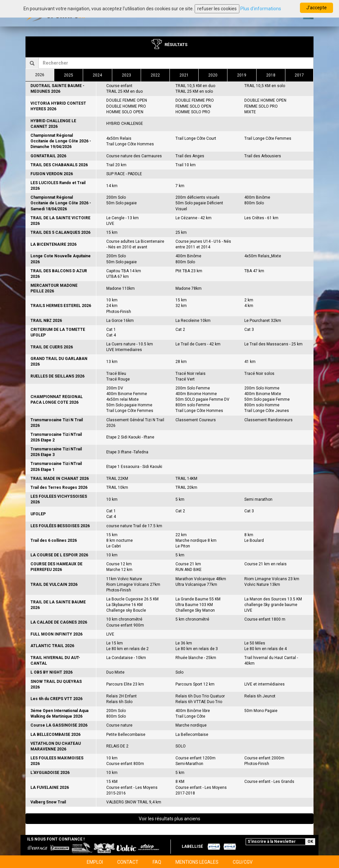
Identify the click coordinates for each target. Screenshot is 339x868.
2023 (126, 75)
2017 (299, 75)
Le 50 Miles (255, 643)
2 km (249, 300)
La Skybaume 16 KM (124, 605)
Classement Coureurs (196, 420)
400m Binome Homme (196, 394)
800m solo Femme (193, 405)
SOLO (181, 746)
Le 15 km (115, 643)
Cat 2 (180, 330)
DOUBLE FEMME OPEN (127, 100)
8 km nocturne (120, 540)
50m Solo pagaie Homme (129, 405)
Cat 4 (111, 335)
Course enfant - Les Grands (269, 782)
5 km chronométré (192, 619)
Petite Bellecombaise (126, 735)
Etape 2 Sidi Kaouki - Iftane (130, 437)
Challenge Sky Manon (195, 610)
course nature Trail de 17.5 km (134, 526)
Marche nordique (191, 725)
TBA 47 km (254, 271)
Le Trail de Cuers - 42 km (198, 344)
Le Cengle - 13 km (122, 218)
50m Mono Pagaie (261, 711)
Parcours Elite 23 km (125, 684)
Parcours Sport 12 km (195, 684)
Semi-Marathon (189, 764)
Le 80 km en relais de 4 (266, 649)
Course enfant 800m (125, 764)
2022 (155, 75)
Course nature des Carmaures (134, 156)
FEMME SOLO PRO (261, 106)
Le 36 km (184, 643)
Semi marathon (258, 499)
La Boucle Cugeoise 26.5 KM (132, 599)
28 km (181, 362)
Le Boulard (254, 540)
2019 (242, 75)
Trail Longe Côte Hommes (130, 144)
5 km (180, 499)
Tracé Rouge (118, 379)
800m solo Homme (262, 405)
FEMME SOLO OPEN (193, 106)
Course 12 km (119, 564)
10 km (112, 300)
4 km (249, 306)
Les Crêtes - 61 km (261, 218)
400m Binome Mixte (263, 394)
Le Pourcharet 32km (263, 321)
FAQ (157, 862)
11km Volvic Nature (124, 579)
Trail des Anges (190, 156)
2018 (271, 75)
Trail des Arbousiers (263, 156)
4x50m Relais (119, 138)
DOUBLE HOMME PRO (126, 106)
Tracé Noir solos (259, 374)
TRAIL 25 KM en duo (124, 91)
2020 (213, 75)
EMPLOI (95, 862)
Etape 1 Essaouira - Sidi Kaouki (134, 467)
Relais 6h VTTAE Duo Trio (199, 702)
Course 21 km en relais (266, 564)
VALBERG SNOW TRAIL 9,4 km (134, 802)
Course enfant (119, 86)
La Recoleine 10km (193, 321)
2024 (97, 75)
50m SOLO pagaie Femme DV (202, 399)
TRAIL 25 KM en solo (194, 91)
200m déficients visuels (197, 197)
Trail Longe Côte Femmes (268, 138)
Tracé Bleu (116, 374)
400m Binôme (257, 197)
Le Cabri (114, 546)
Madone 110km (121, 288)
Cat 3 (249, 330)
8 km (249, 535)
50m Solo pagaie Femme (267, 399)
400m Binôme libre (193, 711)
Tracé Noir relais (191, 374)
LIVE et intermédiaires (265, 684)
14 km (112, 186)
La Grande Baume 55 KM (198, 599)
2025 (69, 75)
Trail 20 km (116, 165)
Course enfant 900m (125, 625)
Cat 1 (111, 330)
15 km (112, 232)
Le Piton (183, 546)
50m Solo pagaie (121, 203)
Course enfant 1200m (195, 758)
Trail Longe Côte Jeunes (267, 411)
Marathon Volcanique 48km (201, 579)
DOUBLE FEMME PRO (195, 100)
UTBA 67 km (118, 277)
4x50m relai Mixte (122, 399)
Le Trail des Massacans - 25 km (273, 344)
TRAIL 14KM (186, 479)
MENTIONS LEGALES (197, 862)
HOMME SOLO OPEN (125, 112)
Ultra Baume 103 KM (194, 605)
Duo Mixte (115, 672)
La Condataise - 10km (126, 658)
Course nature (119, 725)
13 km (112, 362)
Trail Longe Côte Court (196, 138)
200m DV (115, 388)
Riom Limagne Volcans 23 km (272, 579)
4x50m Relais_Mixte (263, 256)
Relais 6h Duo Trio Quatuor (200, 696)
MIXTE (250, 112)
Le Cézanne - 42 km (194, 218)
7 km (180, 186)
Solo (179, 672)
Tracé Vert (185, 379)
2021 (184, 75)
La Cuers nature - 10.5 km (130, 344)
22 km (181, 535)
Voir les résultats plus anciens (169, 819)
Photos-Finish (119, 312)
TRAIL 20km (186, 487)
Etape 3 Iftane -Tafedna (127, 452)
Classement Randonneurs (268, 420)
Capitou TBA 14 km (124, 271)
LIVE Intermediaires (124, 350)
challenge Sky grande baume (271, 605)
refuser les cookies (217, 9)
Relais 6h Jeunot (260, 696)
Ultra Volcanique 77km (196, 585)
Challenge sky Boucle (126, 610)
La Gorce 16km (120, 321)
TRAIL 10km (117, 487)
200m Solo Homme (262, 388)
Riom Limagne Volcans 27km (133, 585)
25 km (181, 232)
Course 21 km (188, 564)
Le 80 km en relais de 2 (127, 649)
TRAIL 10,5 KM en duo (195, 86)
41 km (250, 362)
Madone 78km (189, 288)
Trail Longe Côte (190, 716)
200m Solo (116, 197)
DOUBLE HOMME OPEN (265, 100)
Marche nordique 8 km (196, 540)
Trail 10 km (186, 165)
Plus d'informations (261, 9)
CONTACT (128, 862)
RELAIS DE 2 (117, 746)
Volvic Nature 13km (262, 585)
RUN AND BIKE (189, 570)
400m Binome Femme (127, 394)
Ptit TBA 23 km (189, 271)
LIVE (110, 224)
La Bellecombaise (192, 735)
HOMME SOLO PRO (193, 112)
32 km (181, 306)
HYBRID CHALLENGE (125, 124)
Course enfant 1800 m (265, 619)
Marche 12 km (119, 570)
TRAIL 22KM (117, 479)
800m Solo (254, 203)
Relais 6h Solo (119, 702)
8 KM (180, 782)
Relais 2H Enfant (121, 696)
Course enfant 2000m (264, 758)
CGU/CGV (243, 862)
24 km (112, 306)
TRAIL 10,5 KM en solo (265, 86)
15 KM (112, 782)
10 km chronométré (124, 619)
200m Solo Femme (193, 388)
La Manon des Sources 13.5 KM (273, 599)
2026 (40, 75)
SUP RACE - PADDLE (124, 174)
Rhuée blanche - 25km (196, 658)
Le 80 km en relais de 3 (197, 649)
